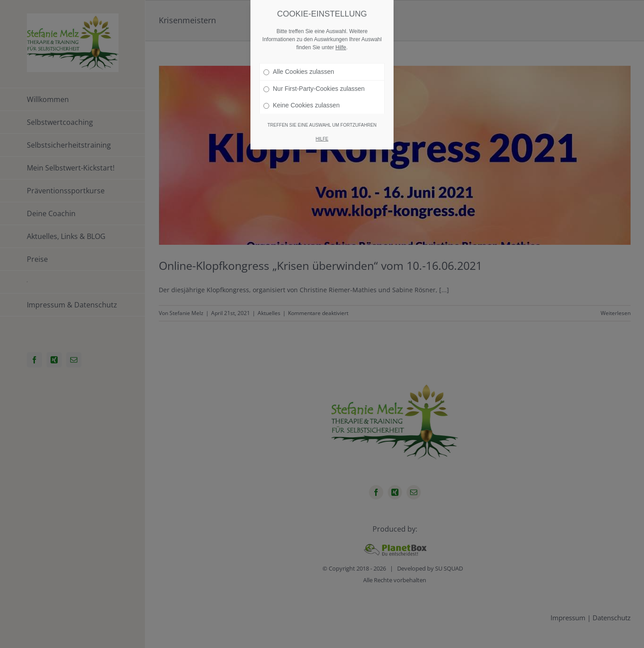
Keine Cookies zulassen (301, 105)
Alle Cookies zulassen (299, 72)
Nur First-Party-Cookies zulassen (314, 89)
